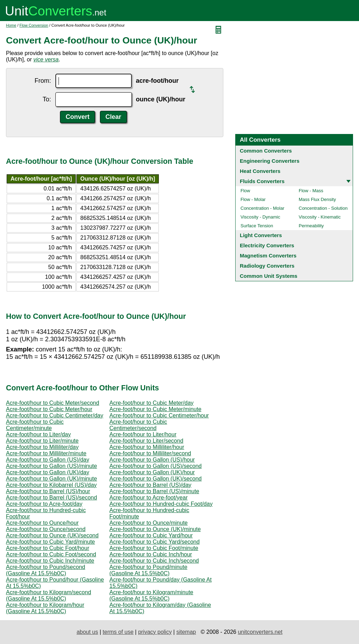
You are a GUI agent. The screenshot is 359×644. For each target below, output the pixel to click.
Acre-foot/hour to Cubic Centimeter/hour (159, 415)
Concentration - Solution (323, 208)
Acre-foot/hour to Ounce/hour (42, 523)
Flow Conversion (34, 25)
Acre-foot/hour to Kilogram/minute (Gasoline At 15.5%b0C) (151, 595)
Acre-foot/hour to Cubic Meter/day (151, 403)
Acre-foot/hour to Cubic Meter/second (53, 403)
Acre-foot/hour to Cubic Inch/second (154, 561)
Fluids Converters (262, 181)
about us (87, 632)
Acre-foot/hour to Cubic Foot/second (51, 554)
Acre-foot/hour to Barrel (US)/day (150, 485)
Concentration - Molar (262, 208)
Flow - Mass (311, 191)
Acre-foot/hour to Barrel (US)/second (52, 498)
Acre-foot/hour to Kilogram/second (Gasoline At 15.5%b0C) (49, 595)
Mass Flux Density (317, 199)
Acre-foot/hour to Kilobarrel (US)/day (51, 485)
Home (11, 25)
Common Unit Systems (269, 276)
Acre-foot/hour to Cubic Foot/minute (154, 548)
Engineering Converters (270, 161)
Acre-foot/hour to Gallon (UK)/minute (52, 479)
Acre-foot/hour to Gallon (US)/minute (52, 466)
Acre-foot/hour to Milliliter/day (42, 447)
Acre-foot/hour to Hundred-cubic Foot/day (161, 504)
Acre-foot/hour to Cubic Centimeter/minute (35, 425)
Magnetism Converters (268, 256)
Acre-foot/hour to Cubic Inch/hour (151, 554)
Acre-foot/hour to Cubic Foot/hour (48, 548)
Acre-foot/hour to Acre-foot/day (44, 504)
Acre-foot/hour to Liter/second (146, 441)
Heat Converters (260, 171)
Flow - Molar (253, 199)
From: (43, 81)
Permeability (311, 226)
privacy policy (155, 632)
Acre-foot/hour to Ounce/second (46, 529)
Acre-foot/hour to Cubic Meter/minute (155, 409)
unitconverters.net (260, 632)
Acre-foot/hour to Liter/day (38, 434)
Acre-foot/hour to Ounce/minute (148, 523)
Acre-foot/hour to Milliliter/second (150, 453)
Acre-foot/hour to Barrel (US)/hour (48, 491)
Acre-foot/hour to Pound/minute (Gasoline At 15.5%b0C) (148, 570)
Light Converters (261, 235)
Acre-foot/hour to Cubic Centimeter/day (55, 415)
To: (47, 99)
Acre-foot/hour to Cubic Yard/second (154, 542)
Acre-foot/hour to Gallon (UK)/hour (152, 472)
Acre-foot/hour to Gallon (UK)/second (155, 479)
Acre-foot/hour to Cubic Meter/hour (49, 409)
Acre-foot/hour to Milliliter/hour (147, 447)
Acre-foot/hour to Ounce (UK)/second (52, 535)
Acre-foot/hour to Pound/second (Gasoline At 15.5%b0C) (46, 570)
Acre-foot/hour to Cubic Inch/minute (50, 561)
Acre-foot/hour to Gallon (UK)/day (48, 472)
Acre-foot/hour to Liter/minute (42, 441)
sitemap (186, 632)
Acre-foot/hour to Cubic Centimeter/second (138, 425)
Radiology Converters (267, 266)
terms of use (118, 632)
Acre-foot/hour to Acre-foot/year (148, 498)
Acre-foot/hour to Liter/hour (143, 434)
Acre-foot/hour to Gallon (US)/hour (152, 460)
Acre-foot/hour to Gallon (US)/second (155, 466)
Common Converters (266, 151)
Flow (245, 191)
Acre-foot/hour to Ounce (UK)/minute (155, 529)
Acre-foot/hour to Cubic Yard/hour (151, 535)
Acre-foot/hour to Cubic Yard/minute (50, 542)
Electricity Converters (267, 245)
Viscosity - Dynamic (260, 217)
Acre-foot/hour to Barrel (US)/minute (154, 491)
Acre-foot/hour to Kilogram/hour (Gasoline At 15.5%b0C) (45, 608)
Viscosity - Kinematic (320, 217)
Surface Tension (257, 226)
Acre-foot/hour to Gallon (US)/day (48, 460)
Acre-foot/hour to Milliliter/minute (46, 453)
